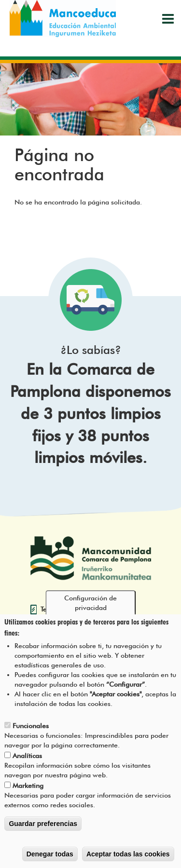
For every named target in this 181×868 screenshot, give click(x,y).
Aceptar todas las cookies (128, 855)
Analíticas (27, 757)
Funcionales (31, 727)
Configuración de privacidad (90, 604)
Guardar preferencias (43, 825)
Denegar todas (50, 855)
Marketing (28, 787)
